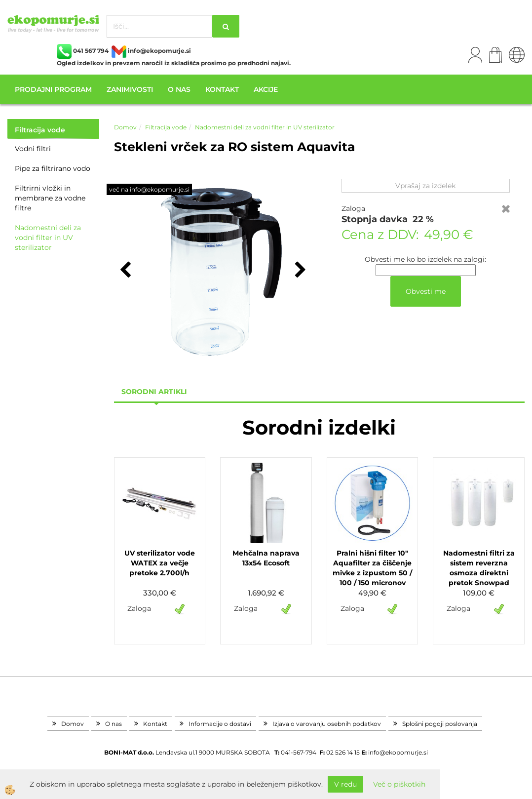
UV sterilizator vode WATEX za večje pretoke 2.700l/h (160, 563)
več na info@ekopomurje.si (149, 189)
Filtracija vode (166, 127)
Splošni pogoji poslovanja (440, 724)
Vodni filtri (33, 149)
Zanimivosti (130, 89)
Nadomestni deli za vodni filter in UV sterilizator (48, 238)
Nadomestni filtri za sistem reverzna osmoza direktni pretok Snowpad (479, 568)
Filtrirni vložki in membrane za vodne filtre (50, 198)
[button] (299, 271)
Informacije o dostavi (220, 724)
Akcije (266, 89)
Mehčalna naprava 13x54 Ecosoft (266, 558)
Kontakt (222, 89)
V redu (345, 784)
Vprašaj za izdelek (425, 186)
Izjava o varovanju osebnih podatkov (327, 724)
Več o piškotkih (399, 784)
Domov (125, 127)
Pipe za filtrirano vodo (53, 168)
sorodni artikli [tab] (154, 392)
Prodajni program (53, 89)
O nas (179, 89)
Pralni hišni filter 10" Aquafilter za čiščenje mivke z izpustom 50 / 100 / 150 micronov (372, 568)
